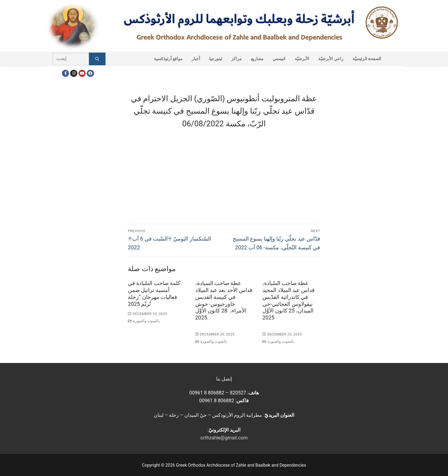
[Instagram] (74, 73)
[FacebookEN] (90, 73)
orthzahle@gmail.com (224, 438)
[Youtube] (82, 73)
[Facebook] (65, 73)
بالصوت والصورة (144, 321)
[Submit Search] (97, 59)
